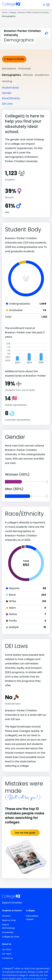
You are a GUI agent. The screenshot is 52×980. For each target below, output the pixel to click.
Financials (25, 69)
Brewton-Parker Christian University (33, 12)
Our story (7, 949)
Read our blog (9, 920)
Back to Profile (14, 59)
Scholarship (8, 932)
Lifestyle (28, 75)
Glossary (6, 916)
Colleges (13, 12)
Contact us (7, 958)
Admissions (9, 69)
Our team (7, 954)
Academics (42, 75)
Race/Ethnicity (11, 98)
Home (5, 12)
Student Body (10, 88)
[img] (11, 5)
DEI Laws (7, 104)
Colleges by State (11, 937)
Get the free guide (25, 833)
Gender (7, 93)
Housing (7, 81)
